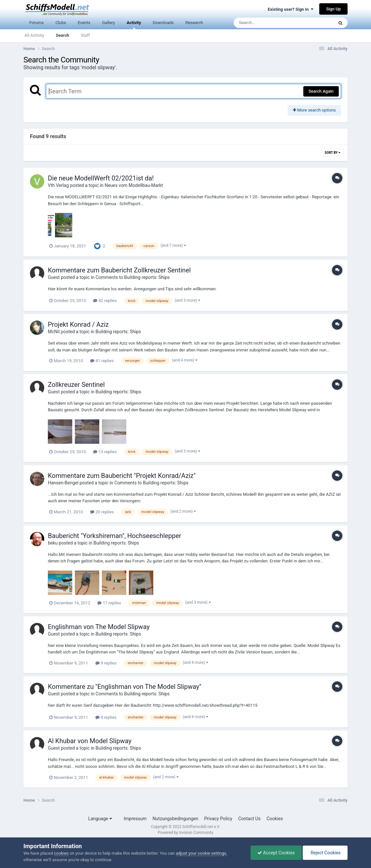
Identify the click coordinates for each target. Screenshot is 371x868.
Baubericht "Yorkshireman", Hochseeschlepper (115, 536)
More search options (314, 110)
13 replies (105, 452)
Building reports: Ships (118, 332)
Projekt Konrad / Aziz (78, 324)
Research (194, 23)
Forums (36, 23)
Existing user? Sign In (291, 9)
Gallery (108, 23)
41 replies (102, 361)
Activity (134, 25)
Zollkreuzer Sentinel (76, 385)
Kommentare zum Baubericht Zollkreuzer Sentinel (119, 270)
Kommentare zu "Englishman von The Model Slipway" (125, 687)
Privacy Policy (218, 819)
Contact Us (249, 819)
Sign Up (333, 9)
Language (100, 819)
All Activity (34, 35)
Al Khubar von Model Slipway (90, 741)
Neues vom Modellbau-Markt (134, 185)
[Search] (267, 23)
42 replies (105, 301)
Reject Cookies (325, 853)
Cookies (275, 819)
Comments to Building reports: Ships (133, 277)
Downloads (163, 23)
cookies (61, 853)
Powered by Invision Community (186, 833)
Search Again (321, 91)
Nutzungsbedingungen (175, 819)
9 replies (106, 663)
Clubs (61, 23)
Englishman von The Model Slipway (99, 627)
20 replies (102, 512)
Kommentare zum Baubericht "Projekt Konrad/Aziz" (122, 476)
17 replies (109, 603)
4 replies (106, 717)
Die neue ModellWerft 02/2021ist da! (101, 178)
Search (63, 35)
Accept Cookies (276, 853)
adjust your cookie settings (201, 853)
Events (84, 23)
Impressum (135, 819)
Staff (85, 35)
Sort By (333, 153)
